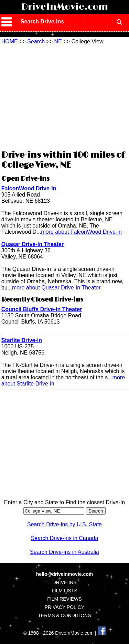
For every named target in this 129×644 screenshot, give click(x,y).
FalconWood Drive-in (29, 188)
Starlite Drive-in (22, 340)
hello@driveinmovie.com (64, 574)
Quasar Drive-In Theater (33, 244)
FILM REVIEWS (64, 599)
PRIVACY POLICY (64, 607)
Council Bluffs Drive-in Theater (42, 309)
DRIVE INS (64, 582)
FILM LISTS (64, 591)
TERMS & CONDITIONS (64, 615)
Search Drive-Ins (42, 22)
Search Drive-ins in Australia (64, 552)
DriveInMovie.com (64, 7)
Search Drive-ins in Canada (65, 538)
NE (58, 41)
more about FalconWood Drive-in (81, 232)
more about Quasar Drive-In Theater (56, 288)
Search (36, 41)
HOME (10, 41)
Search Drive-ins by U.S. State (64, 524)
